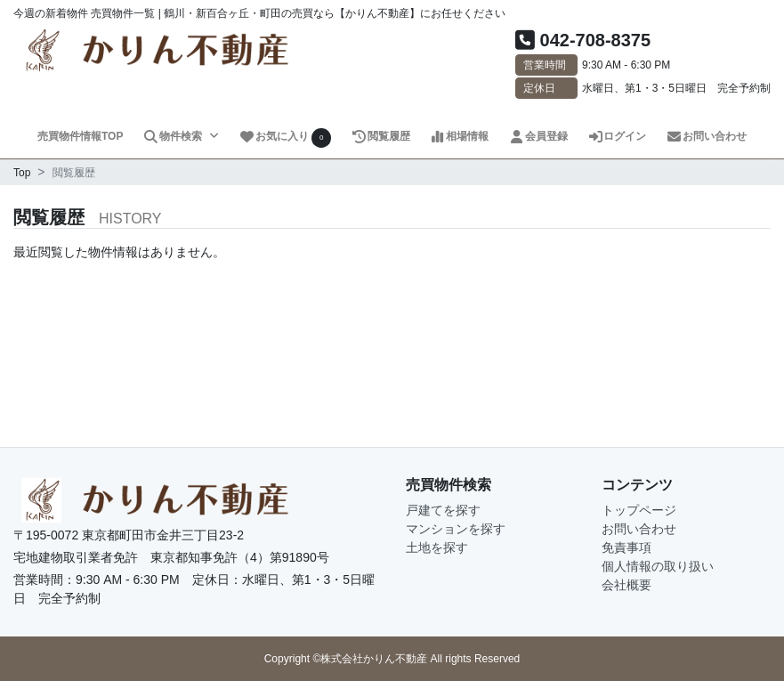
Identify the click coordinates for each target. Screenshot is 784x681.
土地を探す (437, 547)
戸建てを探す (443, 510)
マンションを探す (456, 529)
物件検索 (174, 136)
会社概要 (626, 585)
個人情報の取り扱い (658, 566)
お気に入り (285, 138)
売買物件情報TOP (80, 136)
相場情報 (459, 136)
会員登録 (538, 136)
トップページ (639, 510)
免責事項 (626, 547)
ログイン (617, 136)
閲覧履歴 (380, 136)
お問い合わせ (706, 136)
